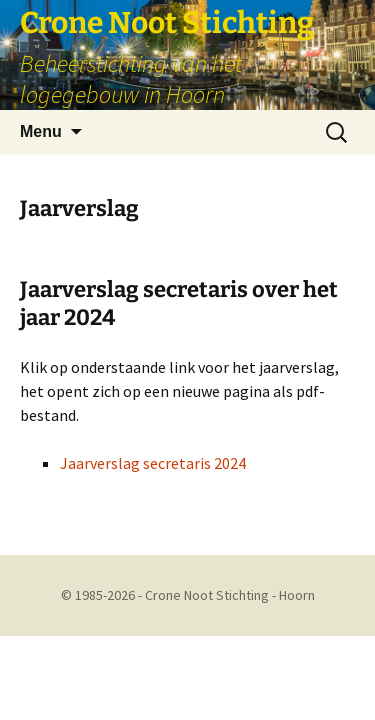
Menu (41, 131)
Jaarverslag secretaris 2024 (153, 463)
